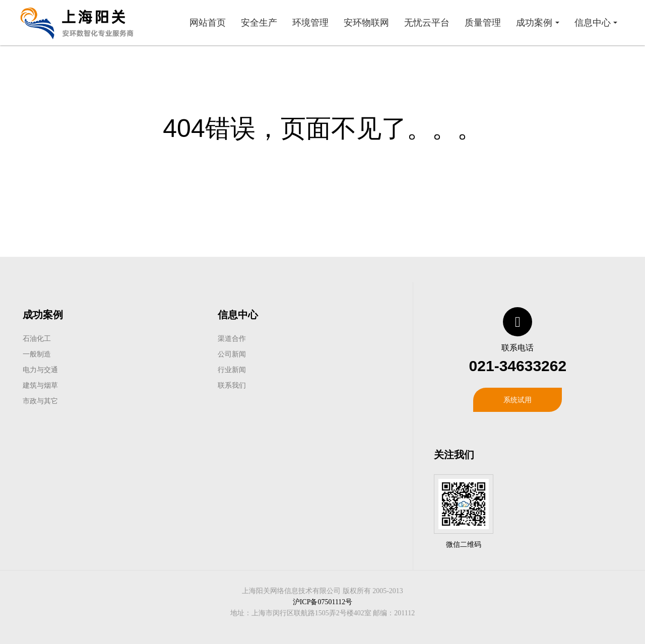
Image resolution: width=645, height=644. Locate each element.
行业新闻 (232, 370)
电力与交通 (40, 370)
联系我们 (232, 385)
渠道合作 (232, 338)
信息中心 (238, 315)
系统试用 (518, 400)
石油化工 (37, 338)
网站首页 (208, 23)
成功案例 (43, 315)
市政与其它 (40, 401)
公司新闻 (232, 354)
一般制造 (37, 354)
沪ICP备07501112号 (323, 602)
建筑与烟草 (40, 385)
